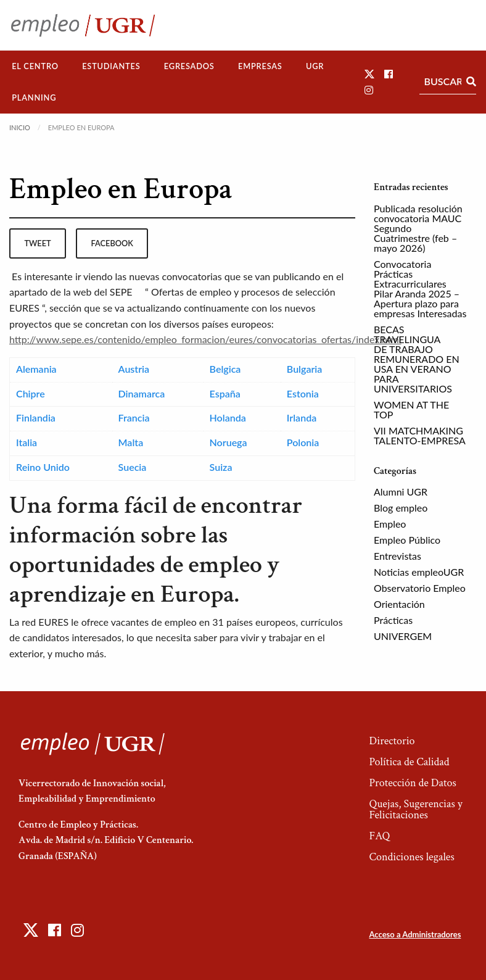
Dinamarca (142, 393)
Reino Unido (43, 467)
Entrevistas (397, 556)
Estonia (303, 393)
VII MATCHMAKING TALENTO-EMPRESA (420, 435)
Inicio (20, 127)
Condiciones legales (411, 857)
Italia (27, 442)
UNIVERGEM (403, 636)
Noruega (229, 442)
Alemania (36, 369)
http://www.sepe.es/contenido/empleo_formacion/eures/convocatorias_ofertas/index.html (205, 339)
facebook (112, 243)
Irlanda (302, 417)
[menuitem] (35, 66)
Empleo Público (407, 540)
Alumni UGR (401, 492)
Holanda (228, 417)
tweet (37, 243)
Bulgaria (304, 369)
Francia (134, 417)
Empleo (390, 524)
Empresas (260, 66)
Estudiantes (111, 66)
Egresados (189, 66)
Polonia (303, 442)
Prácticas (393, 620)
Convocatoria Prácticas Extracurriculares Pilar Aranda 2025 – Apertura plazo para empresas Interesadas (420, 289)
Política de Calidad (409, 762)
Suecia (133, 467)
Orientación (399, 604)
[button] (369, 74)
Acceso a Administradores (415, 934)
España (225, 393)
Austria (134, 369)
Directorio (392, 741)
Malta (131, 442)
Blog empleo (401, 508)
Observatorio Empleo (420, 588)
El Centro (35, 66)
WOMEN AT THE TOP (411, 409)
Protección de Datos (412, 783)
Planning (34, 98)
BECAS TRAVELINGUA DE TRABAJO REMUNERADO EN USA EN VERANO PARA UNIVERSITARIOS (417, 359)
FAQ (379, 836)
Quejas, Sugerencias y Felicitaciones (415, 809)
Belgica (225, 369)
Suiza (221, 467)
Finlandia (36, 417)
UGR (315, 66)
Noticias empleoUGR (419, 572)
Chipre (31, 393)
